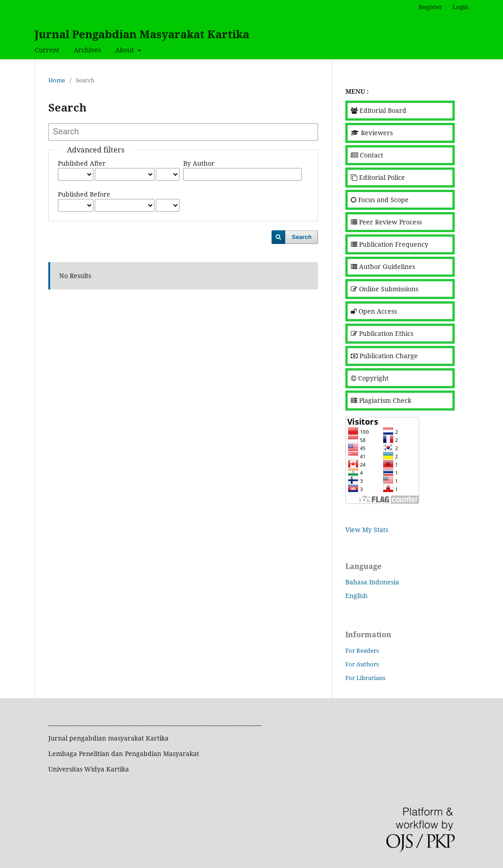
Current (47, 50)
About (126, 50)
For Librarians (365, 678)
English (357, 596)
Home (57, 80)
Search (302, 237)
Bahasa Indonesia (372, 582)
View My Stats (367, 530)
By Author (199, 163)
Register (430, 7)
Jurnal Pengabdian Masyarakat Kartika (142, 34)
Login (460, 7)
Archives (87, 50)
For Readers (362, 650)
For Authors (362, 664)
